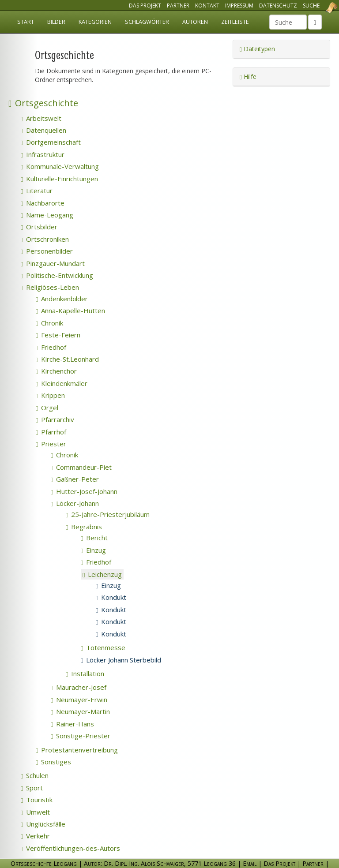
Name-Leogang (47, 215)
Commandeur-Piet (81, 467)
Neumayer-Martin (80, 711)
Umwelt (35, 812)
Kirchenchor (56, 371)
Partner (178, 6)
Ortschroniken (45, 239)
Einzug (93, 550)
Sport (32, 788)
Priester (51, 444)
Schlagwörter (147, 22)
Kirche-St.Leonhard (67, 359)
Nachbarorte (43, 203)
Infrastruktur (43, 154)
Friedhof (51, 347)
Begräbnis (84, 527)
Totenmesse (103, 647)
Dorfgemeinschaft (51, 142)
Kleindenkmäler (62, 383)
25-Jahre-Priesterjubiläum (108, 514)
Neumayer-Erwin (79, 700)
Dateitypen (257, 49)
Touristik (37, 800)
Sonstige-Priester (81, 736)
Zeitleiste (235, 22)
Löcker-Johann (75, 503)
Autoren (195, 22)
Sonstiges (53, 762)
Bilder (56, 22)
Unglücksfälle (43, 824)
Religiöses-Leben (50, 287)
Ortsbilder (39, 227)
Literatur (37, 191)
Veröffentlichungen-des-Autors (70, 848)
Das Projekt (145, 6)
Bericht (94, 538)
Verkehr (35, 836)
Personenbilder (47, 251)
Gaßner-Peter (75, 479)
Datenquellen (43, 130)
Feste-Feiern (58, 335)
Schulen (35, 775)
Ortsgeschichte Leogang (320, 7)
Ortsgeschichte (43, 103)
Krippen (50, 395)
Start (26, 22)
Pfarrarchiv (55, 419)
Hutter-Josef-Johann (84, 491)
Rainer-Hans (72, 724)
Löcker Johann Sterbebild (121, 660)
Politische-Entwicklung (57, 275)
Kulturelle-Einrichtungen (59, 179)
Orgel (47, 408)
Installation (85, 673)
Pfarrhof (51, 432)
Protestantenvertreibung (77, 750)
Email (250, 863)
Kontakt (207, 6)
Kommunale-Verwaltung (60, 166)
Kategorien (95, 22)
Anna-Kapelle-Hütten (70, 311)
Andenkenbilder (62, 299)
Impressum (239, 6)
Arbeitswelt (41, 118)
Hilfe (248, 77)
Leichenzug (102, 574)
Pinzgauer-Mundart (53, 263)
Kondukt (111, 597)
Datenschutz (278, 6)
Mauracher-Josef (79, 687)
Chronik (49, 323)
